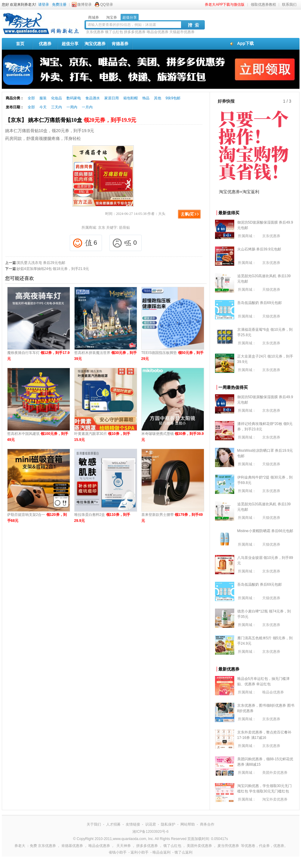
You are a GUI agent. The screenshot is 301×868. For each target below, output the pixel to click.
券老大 (20, 846)
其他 (158, 98)
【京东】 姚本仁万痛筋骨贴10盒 (71, 120)
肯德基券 (120, 44)
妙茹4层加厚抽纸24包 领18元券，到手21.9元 (53, 269)
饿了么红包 (114, 32)
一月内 (87, 107)
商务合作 (207, 824)
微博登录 (84, 5)
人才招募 (113, 824)
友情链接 (133, 824)
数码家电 (74, 98)
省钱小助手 (118, 852)
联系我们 (289, 5)
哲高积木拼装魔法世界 (106, 356)
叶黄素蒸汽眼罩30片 (102, 437)
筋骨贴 (124, 228)
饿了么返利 (183, 852)
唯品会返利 (161, 852)
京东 (102, 228)
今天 (43, 107)
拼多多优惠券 (135, 32)
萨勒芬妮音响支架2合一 (37, 518)
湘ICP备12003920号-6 (150, 832)
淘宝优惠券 (95, 44)
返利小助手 (140, 852)
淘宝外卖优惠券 (275, 799)
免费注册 (59, 5)
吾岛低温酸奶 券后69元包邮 (260, 303)
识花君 (151, 824)
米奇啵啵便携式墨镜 (173, 437)
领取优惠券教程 (263, 5)
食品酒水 (93, 98)
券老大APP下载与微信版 (225, 5)
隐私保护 (168, 824)
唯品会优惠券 (158, 32)
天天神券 (124, 846)
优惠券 (45, 44)
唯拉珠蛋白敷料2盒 (102, 518)
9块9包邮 (173, 98)
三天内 (57, 107)
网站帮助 (188, 824)
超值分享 (70, 44)
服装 (43, 98)
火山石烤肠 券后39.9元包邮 (259, 249)
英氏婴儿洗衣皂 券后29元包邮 (41, 263)
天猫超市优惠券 (182, 32)
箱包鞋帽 (131, 98)
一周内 (72, 107)
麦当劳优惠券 (228, 846)
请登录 (44, 5)
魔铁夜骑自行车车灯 (38, 356)
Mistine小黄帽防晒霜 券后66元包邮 (265, 531)
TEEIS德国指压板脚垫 (172, 356)
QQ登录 (107, 5)
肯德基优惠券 (72, 846)
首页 (20, 44)
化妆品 (57, 98)
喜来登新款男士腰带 (172, 518)
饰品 (146, 98)
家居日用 (112, 98)
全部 (31, 98)
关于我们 (94, 824)
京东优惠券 (95, 32)
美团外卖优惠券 (275, 773)
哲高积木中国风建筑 (38, 437)
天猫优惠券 (271, 290)
